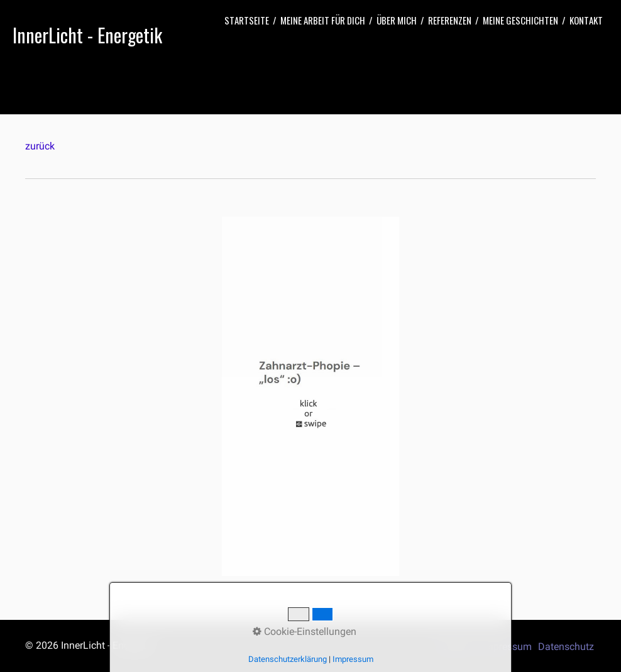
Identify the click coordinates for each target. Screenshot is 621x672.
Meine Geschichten (520, 20)
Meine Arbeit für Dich (323, 20)
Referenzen (450, 20)
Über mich (397, 20)
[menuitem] (247, 20)
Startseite (247, 20)
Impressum (507, 647)
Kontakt (586, 20)
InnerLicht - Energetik (87, 35)
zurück (40, 146)
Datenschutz (566, 647)
